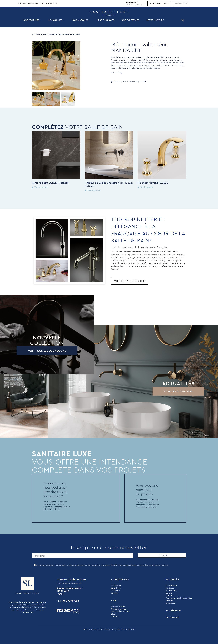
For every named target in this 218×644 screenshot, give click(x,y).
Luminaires (170, 603)
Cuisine (169, 593)
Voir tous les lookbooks (34, 351)
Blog (113, 614)
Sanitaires (170, 588)
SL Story (115, 593)
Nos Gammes (55, 20)
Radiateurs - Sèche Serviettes (179, 598)
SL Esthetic (116, 588)
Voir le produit (27, 187)
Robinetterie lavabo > (41, 34)
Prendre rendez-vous (134, 3)
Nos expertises (130, 20)
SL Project (116, 590)
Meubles (169, 600)
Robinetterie (171, 585)
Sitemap (115, 616)
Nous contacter (181, 3)
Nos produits (31, 20)
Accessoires (171, 590)
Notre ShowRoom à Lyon (159, 3)
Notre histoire (155, 20)
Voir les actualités (165, 391)
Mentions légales (118, 609)
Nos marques (80, 20)
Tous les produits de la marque (130, 81)
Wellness (169, 595)
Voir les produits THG (130, 281)
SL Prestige (116, 585)
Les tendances (106, 20)
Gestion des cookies (120, 611)
